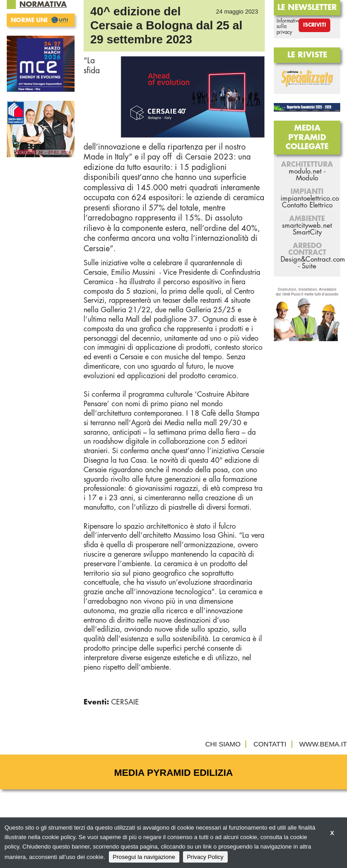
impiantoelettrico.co (310, 199)
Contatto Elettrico (307, 205)
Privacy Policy (205, 857)
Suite (309, 266)
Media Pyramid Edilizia (174, 772)
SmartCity (307, 232)
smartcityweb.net (307, 226)
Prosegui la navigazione (144, 857)
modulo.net (305, 171)
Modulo (307, 178)
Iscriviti (315, 25)
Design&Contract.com (313, 260)
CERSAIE (125, 702)
